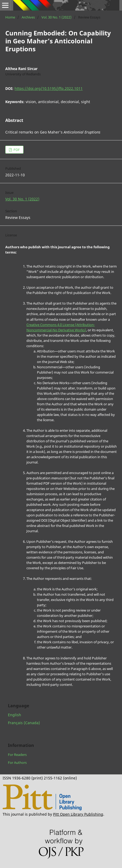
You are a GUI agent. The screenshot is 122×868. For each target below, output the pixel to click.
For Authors (17, 763)
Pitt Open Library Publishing (78, 814)
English (15, 715)
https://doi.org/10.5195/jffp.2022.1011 (49, 88)
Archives (28, 17)
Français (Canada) (24, 723)
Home (10, 17)
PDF (16, 150)
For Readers (17, 755)
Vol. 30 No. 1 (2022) (57, 17)
